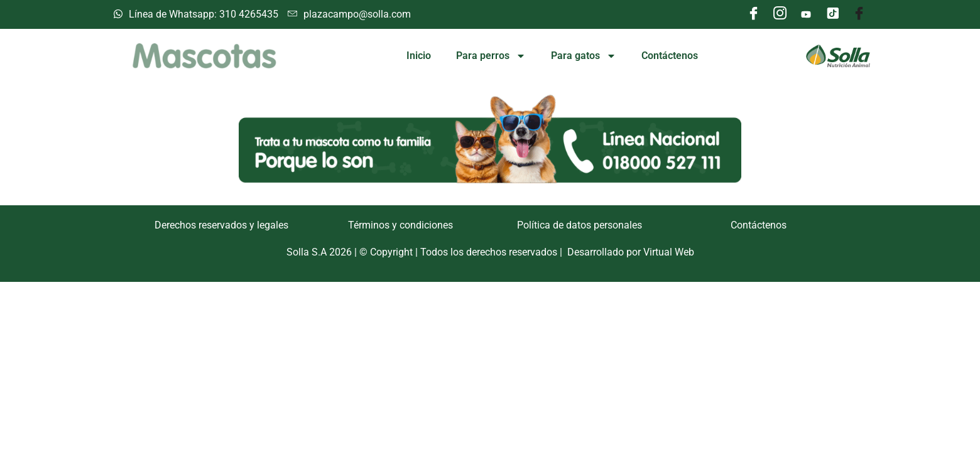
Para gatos (584, 56)
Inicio (419, 56)
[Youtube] (806, 14)
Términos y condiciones (400, 225)
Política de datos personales (580, 225)
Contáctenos (670, 56)
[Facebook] (753, 14)
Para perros (491, 56)
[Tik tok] (832, 14)
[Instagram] (780, 14)
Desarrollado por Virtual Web (631, 252)
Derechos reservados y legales (221, 225)
